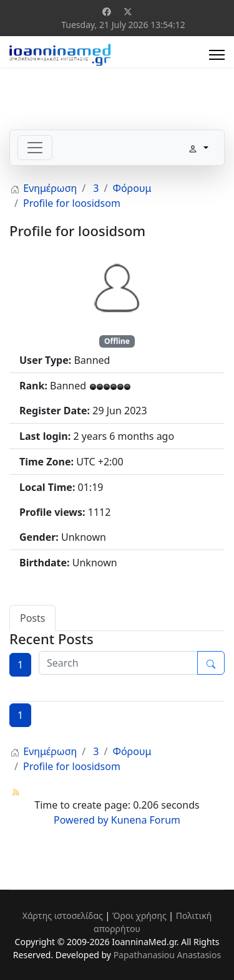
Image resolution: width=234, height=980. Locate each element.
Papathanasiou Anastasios (168, 955)
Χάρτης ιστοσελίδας (63, 916)
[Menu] (217, 55)
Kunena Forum (146, 820)
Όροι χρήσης (139, 916)
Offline (117, 341)
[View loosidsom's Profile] (117, 287)
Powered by (81, 820)
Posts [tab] (32, 618)
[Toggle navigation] (35, 148)
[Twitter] (128, 12)
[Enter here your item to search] (118, 663)
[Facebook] (107, 12)
